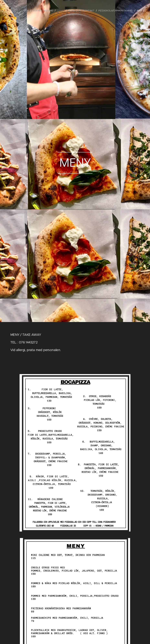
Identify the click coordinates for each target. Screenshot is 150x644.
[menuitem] (22, 11)
